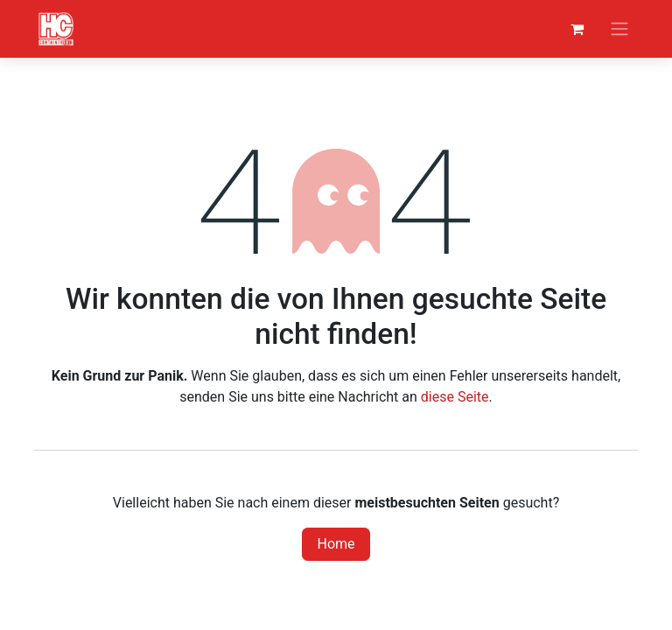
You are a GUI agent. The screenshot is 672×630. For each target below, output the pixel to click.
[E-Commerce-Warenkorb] (577, 29)
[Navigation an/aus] (619, 29)
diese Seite (455, 397)
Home (336, 544)
